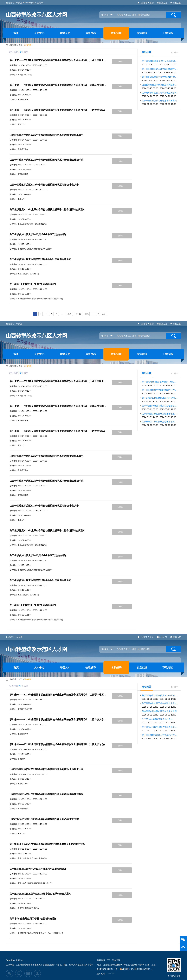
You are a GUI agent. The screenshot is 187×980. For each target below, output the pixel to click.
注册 (143, 3)
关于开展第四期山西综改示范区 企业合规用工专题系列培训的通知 (160, 400)
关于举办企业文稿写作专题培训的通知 (159, 102)
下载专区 (168, 33)
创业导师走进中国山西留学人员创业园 (159, 713)
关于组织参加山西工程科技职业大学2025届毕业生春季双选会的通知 (160, 94)
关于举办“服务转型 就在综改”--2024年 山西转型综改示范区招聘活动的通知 (160, 384)
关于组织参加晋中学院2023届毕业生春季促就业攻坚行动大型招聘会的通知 (160, 392)
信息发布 (91, 33)
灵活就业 (142, 33)
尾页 (69, 314)
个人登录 (150, 3)
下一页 (78, 314)
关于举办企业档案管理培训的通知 (159, 721)
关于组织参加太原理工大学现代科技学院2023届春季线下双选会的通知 (160, 737)
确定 (104, 314)
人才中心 (39, 33)
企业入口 (162, 3)
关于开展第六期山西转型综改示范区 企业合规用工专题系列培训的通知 (160, 415)
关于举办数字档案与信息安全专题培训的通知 (160, 408)
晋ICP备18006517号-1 (107, 969)
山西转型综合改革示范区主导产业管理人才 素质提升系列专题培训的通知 (160, 87)
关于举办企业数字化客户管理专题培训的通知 (160, 729)
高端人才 (65, 33)
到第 (87, 314)
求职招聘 (116, 33)
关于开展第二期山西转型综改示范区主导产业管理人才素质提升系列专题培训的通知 (160, 423)
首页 (16, 33)
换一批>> (174, 52)
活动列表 (28, 45)
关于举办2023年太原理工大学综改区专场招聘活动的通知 (160, 63)
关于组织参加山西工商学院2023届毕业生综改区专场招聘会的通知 (160, 71)
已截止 (120, 61)
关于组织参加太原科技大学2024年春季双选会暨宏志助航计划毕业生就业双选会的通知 (160, 79)
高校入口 (175, 3)
